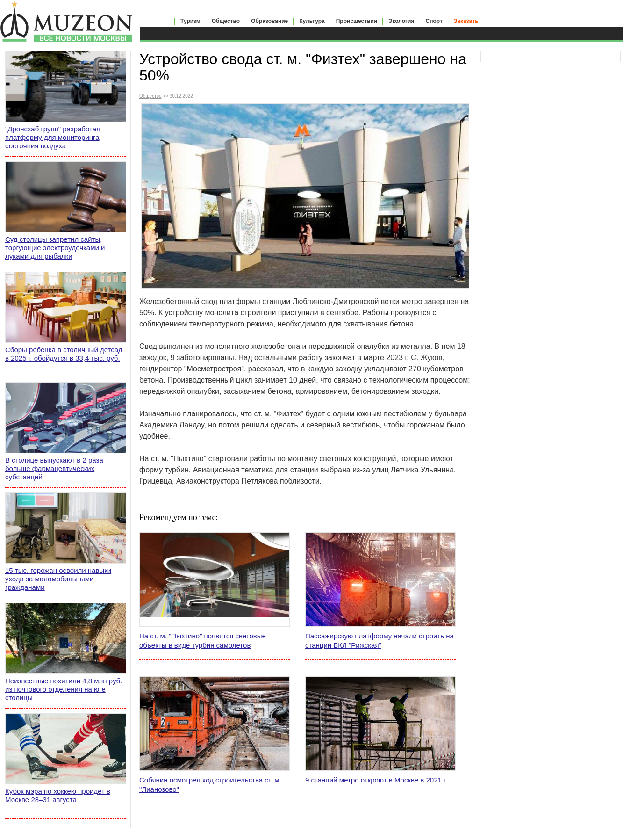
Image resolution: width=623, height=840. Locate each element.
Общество (226, 21)
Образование (269, 21)
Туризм (190, 21)
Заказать (466, 21)
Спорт (434, 21)
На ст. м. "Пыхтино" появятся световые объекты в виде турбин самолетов (203, 641)
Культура (312, 21)
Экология (401, 21)
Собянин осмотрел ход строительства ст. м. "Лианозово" (210, 785)
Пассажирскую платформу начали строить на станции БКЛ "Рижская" (380, 641)
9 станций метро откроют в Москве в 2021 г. (376, 780)
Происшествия (357, 21)
